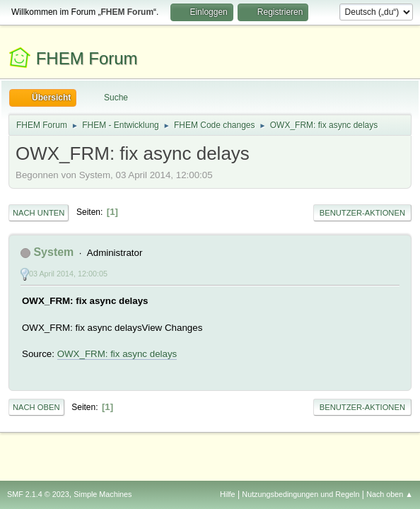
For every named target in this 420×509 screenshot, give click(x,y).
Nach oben (36, 407)
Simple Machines (103, 494)
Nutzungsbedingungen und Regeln (301, 494)
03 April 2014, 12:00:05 (68, 274)
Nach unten (39, 213)
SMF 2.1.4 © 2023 (38, 494)
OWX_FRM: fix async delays (117, 354)
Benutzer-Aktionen (362, 213)
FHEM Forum (87, 58)
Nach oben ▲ (390, 494)
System (53, 252)
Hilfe (228, 494)
